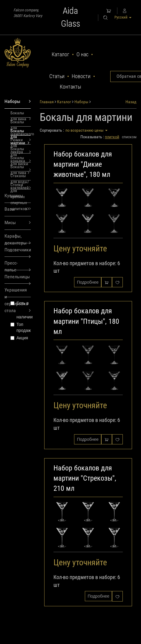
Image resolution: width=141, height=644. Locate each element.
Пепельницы (18, 279)
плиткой (112, 137)
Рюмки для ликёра (21, 141)
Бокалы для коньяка (21, 150)
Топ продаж (21, 327)
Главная (47, 102)
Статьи (57, 76)
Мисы (18, 223)
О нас (82, 54)
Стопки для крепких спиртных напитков (21, 186)
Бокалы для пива (20, 168)
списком (129, 137)
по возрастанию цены (86, 130)
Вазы (16, 209)
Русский (123, 17)
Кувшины (17, 198)
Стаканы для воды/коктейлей (21, 177)
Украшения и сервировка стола (18, 292)
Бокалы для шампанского (21, 123)
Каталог (60, 54)
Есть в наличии (21, 310)
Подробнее (88, 282)
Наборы (18, 102)
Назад (131, 102)
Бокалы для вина (21, 114)
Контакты (70, 87)
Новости (81, 76)
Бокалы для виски (21, 159)
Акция (19, 338)
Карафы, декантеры (18, 238)
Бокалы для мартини (20, 132)
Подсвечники (18, 252)
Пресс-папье (18, 265)
